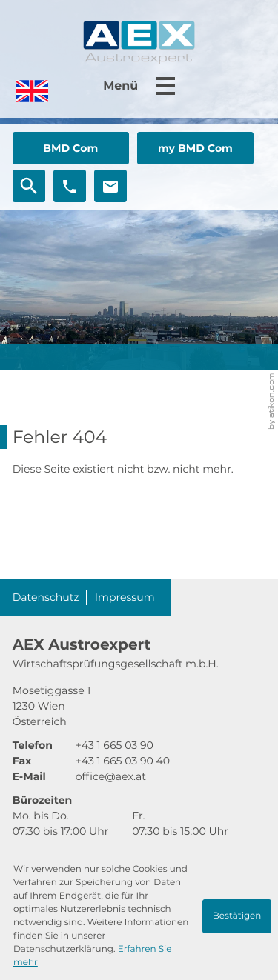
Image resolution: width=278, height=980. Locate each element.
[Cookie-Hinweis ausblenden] (237, 916)
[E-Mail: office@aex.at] (110, 186)
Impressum (125, 597)
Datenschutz (46, 597)
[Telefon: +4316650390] (115, 746)
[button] (71, 148)
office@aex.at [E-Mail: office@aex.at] (111, 776)
